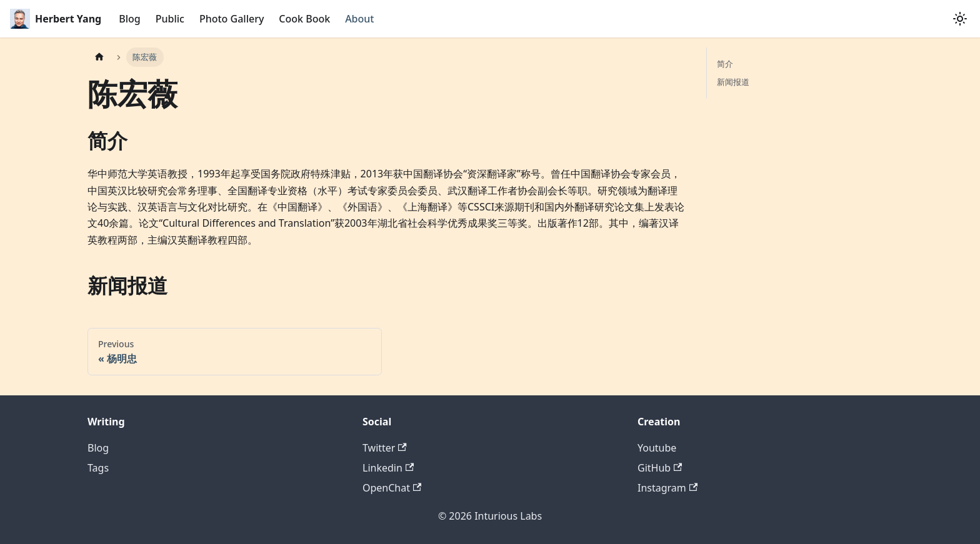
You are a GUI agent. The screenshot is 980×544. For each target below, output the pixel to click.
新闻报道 (733, 82)
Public (170, 19)
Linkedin (388, 468)
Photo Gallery (232, 19)
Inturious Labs (508, 516)
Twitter (385, 448)
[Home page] (99, 57)
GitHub (660, 468)
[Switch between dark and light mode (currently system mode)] (960, 19)
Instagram (667, 488)
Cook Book (304, 19)
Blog (129, 19)
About (359, 19)
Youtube (657, 448)
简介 (725, 64)
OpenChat (392, 488)
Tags (98, 468)
